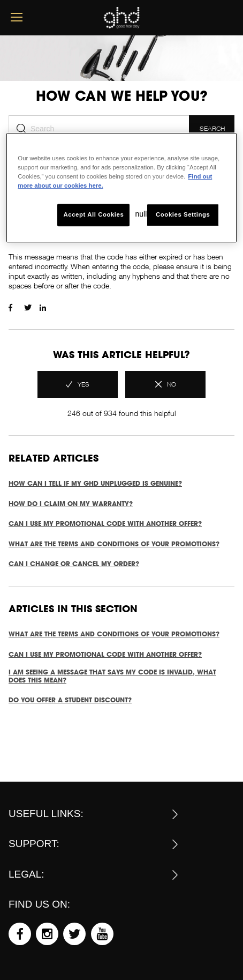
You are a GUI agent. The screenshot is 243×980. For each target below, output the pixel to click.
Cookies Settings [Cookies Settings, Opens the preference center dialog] (183, 215)
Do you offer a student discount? (70, 700)
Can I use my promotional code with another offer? (105, 524)
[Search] (99, 129)
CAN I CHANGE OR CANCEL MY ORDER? (74, 564)
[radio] (78, 384)
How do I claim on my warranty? (71, 504)
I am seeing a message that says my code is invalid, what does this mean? (112, 676)
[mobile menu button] (17, 17)
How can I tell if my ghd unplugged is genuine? (95, 483)
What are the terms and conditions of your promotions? (114, 544)
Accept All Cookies (94, 215)
